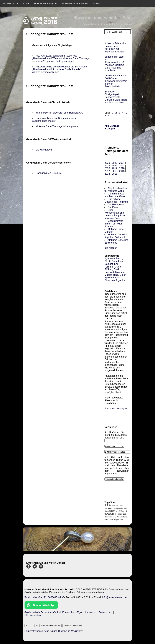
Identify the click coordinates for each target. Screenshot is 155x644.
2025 (115, 163)
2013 (115, 174)
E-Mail (96, 3)
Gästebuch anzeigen (116, 409)
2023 (107, 166)
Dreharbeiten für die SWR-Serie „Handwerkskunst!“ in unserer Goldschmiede (116, 81)
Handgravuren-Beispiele (49, 173)
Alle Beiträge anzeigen (112, 127)
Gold (116, 269)
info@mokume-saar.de (114, 597)
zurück (26, 3)
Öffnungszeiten (33, 615)
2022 (115, 166)
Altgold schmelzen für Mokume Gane (116, 190)
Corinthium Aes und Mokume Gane (115, 195)
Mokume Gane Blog (44, 3)
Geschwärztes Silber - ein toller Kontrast (114, 224)
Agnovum (110, 258)
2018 (122, 168)
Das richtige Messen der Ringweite (116, 200)
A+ (37, 626)
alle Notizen (111, 248)
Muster (108, 275)
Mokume (120, 272)
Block (107, 261)
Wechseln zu (9, 3)
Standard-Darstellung (51, 626)
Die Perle (113, 207)
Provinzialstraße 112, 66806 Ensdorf (44, 597)
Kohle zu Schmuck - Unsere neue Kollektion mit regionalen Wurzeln (115, 48)
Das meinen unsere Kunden (74, 3)
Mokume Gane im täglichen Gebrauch (116, 236)
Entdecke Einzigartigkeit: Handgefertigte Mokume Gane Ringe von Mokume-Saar (116, 97)
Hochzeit (109, 272)
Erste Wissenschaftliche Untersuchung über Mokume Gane (115, 214)
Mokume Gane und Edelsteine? (116, 241)
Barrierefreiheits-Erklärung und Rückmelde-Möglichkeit (54, 631)
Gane (118, 267)
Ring (116, 275)
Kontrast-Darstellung (73, 626)
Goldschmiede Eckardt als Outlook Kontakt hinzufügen (54, 612)
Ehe (116, 264)
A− (27, 626)
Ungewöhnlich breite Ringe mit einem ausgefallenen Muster (54, 120)
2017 (107, 171)
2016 (115, 171)
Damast (109, 264)
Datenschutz (106, 612)
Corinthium (118, 261)
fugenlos (121, 280)
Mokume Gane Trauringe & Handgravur (57, 126)
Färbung (109, 267)
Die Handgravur (44, 150)
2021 (122, 166)
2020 (107, 168)
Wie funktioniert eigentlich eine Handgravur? (59, 113)
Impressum (91, 612)
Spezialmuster (112, 278)
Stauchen (110, 280)
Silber (122, 275)
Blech (119, 258)
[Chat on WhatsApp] (41, 608)
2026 (107, 163)
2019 (115, 168)
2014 (107, 174)
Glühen (108, 269)
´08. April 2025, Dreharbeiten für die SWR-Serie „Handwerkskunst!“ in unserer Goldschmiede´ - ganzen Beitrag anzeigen (60, 69)
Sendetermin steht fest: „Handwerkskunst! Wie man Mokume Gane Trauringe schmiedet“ (114, 64)
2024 (122, 163)
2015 (122, 171)
